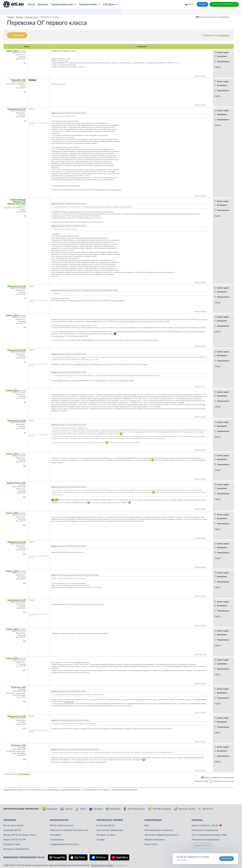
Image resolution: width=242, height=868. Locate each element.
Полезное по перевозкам (205, 830)
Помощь (197, 820)
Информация (153, 820)
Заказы (67, 809)
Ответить (18, 35)
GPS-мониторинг (134, 809)
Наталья (33, 80)
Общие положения (154, 840)
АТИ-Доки (113, 809)
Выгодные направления (16, 849)
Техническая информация (205, 840)
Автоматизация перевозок (21, 809)
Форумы (19, 17)
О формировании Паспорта (64, 844)
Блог (147, 826)
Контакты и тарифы (110, 820)
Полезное (10, 820)
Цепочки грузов (185, 809)
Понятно (227, 859)
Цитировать (222, 56)
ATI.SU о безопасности (62, 826)
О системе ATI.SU (105, 826)
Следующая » (224, 35)
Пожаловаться (223, 61)
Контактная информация (110, 830)
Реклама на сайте (106, 835)
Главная (10, 17)
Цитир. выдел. (223, 52)
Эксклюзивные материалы (159, 830)
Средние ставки (12, 844)
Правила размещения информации (214, 17)
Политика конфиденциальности (162, 835)
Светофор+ (56, 835)
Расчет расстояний (13, 826)
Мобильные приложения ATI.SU (24, 857)
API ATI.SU (205, 809)
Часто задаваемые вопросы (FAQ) (209, 835)
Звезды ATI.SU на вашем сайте (20, 835)
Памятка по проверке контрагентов (69, 830)
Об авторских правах (102, 865)
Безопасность (59, 820)
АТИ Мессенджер (160, 809)
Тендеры (96, 809)
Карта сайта (151, 844)
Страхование (57, 840)
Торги (81, 809)
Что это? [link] (181, 860)
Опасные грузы (31, 17)
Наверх (218, 67)
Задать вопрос (203, 846)
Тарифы (101, 840)
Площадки (50, 809)
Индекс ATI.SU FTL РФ (15, 840)
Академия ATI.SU (12, 830)
